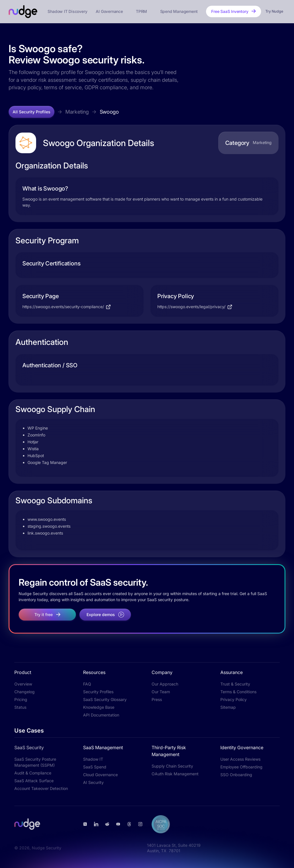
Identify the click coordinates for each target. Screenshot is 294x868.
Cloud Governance (100, 775)
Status (20, 707)
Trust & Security (235, 684)
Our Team (161, 692)
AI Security (93, 782)
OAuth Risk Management (175, 774)
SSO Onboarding (236, 775)
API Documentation (101, 715)
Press (157, 699)
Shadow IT (93, 759)
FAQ (87, 684)
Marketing (77, 112)
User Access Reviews (240, 759)
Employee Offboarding (241, 767)
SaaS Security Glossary (105, 699)
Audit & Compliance (33, 773)
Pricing (21, 699)
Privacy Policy (234, 699)
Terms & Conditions (238, 692)
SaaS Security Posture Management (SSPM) (35, 762)
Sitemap (228, 707)
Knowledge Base (99, 707)
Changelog (24, 692)
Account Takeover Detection (41, 788)
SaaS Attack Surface (34, 781)
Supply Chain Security (172, 766)
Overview (23, 684)
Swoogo (109, 112)
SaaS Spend (95, 767)
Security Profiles (98, 692)
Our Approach (165, 684)
